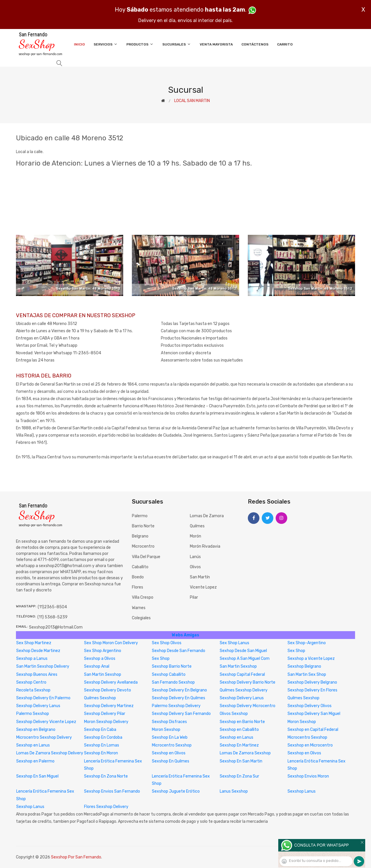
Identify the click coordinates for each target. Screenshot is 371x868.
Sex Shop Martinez (34, 643)
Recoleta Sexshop (33, 690)
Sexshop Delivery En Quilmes (179, 698)
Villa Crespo (143, 597)
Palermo (140, 516)
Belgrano (140, 536)
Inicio (79, 44)
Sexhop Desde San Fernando (179, 651)
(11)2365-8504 (52, 607)
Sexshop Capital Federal (242, 674)
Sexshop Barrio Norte (172, 666)
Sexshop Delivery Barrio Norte (248, 682)
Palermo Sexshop (33, 714)
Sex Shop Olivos (167, 643)
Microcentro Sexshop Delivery (44, 737)
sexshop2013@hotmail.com (56, 627)
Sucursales (177, 44)
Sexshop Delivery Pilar (105, 714)
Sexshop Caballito (169, 674)
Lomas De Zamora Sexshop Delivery (50, 753)
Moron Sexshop (302, 722)
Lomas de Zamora (207, 516)
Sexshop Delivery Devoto (108, 690)
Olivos (195, 567)
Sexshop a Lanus (32, 659)
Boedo (138, 577)
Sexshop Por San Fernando (76, 857)
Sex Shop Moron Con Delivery (111, 643)
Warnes (139, 608)
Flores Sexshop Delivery (106, 807)
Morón (195, 536)
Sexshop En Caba (100, 730)
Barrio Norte (143, 526)
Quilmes (197, 526)
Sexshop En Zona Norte (106, 776)
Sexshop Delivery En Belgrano (179, 690)
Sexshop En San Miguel (37, 776)
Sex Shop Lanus (234, 643)
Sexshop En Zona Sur (239, 776)
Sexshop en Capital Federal (313, 730)
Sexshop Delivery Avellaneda (111, 682)
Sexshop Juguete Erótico (176, 791)
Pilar (194, 597)
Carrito (285, 44)
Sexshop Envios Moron (308, 776)
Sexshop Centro (31, 682)
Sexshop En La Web (170, 737)
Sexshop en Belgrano (36, 730)
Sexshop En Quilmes (171, 761)
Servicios (106, 44)
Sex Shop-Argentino (307, 643)
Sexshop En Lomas (102, 745)
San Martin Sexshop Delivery (43, 666)
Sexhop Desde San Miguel (243, 651)
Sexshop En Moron (101, 753)
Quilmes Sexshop (100, 698)
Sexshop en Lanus (237, 737)
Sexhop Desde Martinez (38, 651)
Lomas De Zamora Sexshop (245, 753)
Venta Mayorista (216, 44)
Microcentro (143, 546)
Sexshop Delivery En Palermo (43, 698)
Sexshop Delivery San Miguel (314, 714)
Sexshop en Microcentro (310, 745)
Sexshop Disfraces (169, 722)
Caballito (140, 567)
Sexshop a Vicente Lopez (311, 659)
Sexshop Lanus (302, 791)
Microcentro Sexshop (307, 737)
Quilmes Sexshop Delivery (244, 690)
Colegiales (141, 618)
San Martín (200, 577)
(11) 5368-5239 (52, 617)
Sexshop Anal (97, 666)
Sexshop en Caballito (239, 730)
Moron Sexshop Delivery (106, 722)
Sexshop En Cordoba (103, 737)
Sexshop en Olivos (169, 753)
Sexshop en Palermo (35, 761)
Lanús (195, 557)
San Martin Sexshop (238, 666)
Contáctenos (255, 44)
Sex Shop (296, 651)
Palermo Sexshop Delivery (176, 706)
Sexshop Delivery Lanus (242, 698)
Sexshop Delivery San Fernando (181, 714)
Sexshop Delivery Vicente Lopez (46, 722)
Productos (140, 44)
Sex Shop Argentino (103, 651)
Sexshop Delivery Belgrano (312, 682)
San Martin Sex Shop (307, 674)
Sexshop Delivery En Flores (312, 690)
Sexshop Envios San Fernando (112, 791)
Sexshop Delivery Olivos (310, 706)
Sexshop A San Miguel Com (245, 659)
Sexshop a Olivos (100, 659)
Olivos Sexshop (234, 714)
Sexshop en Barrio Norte (242, 722)
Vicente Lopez (203, 587)
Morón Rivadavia (205, 546)
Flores (138, 587)
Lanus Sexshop (234, 791)
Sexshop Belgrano (304, 666)
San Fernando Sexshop (173, 682)
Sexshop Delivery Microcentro (248, 706)
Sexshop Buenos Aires (37, 674)
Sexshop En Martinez (239, 745)
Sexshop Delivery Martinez (109, 706)
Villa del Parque (146, 557)
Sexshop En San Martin (241, 761)
